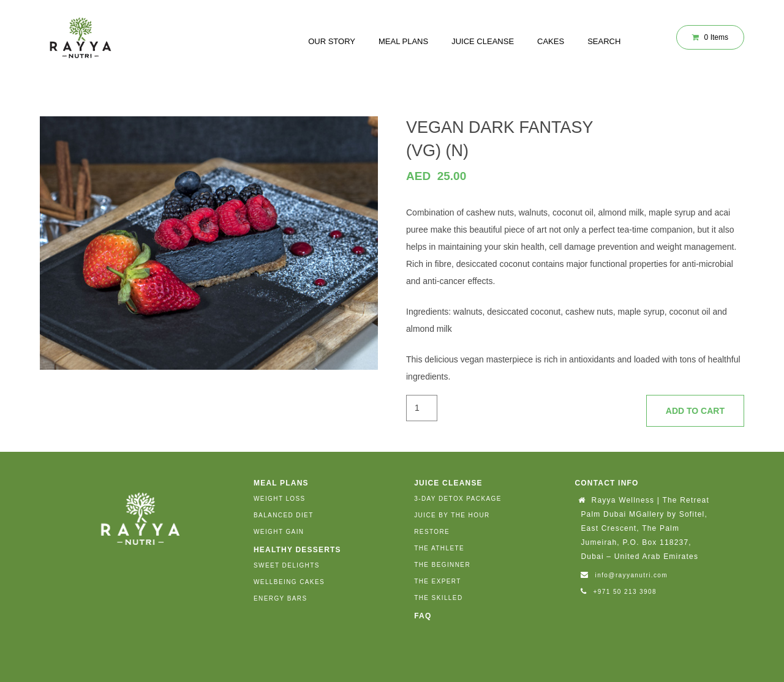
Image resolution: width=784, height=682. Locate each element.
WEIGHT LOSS (280, 499)
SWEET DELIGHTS (287, 565)
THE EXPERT (438, 581)
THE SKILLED (438, 598)
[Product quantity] (422, 408)
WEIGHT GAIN (279, 532)
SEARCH (604, 41)
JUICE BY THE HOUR (452, 515)
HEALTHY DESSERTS (297, 550)
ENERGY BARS (280, 598)
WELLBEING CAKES (289, 582)
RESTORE (432, 532)
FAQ (423, 616)
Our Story (332, 41)
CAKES (551, 41)
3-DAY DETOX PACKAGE (458, 499)
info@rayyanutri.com (631, 575)
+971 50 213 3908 (625, 592)
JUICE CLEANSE (483, 41)
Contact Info (606, 483)
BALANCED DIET (284, 515)
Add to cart (695, 411)
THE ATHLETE (439, 548)
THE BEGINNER (442, 565)
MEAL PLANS (403, 41)
